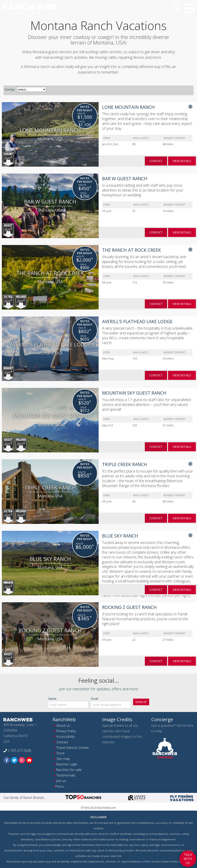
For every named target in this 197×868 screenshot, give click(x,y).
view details (182, 161)
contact (156, 161)
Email (95, 699)
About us (63, 725)
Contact (62, 742)
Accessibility (66, 737)
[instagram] (22, 760)
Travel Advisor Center (73, 748)
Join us (61, 781)
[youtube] (29, 760)
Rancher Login (67, 764)
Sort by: (10, 89)
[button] (190, 8)
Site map (63, 759)
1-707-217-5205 (17, 751)
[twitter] (14, 760)
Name (53, 699)
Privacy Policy (66, 731)
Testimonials (66, 775)
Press (60, 786)
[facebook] (7, 760)
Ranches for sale (69, 770)
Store (60, 753)
